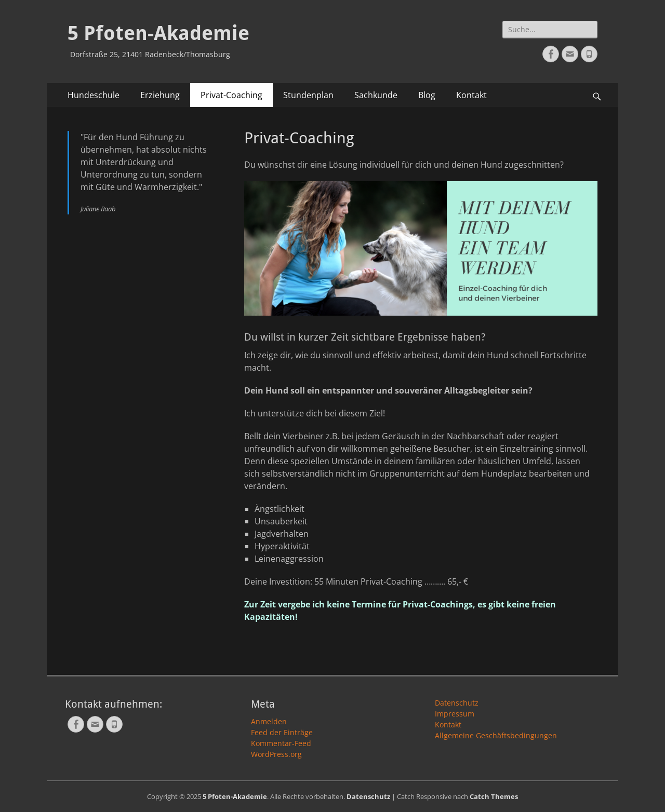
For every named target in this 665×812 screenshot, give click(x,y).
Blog (427, 95)
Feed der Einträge (282, 732)
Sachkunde (376, 95)
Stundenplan (308, 95)
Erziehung (160, 95)
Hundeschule (94, 95)
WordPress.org (276, 754)
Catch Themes (494, 796)
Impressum (455, 714)
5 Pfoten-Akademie (158, 33)
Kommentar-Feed (281, 743)
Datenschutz (457, 703)
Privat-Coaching (231, 95)
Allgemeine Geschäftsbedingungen (496, 735)
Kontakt (471, 95)
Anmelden (269, 721)
